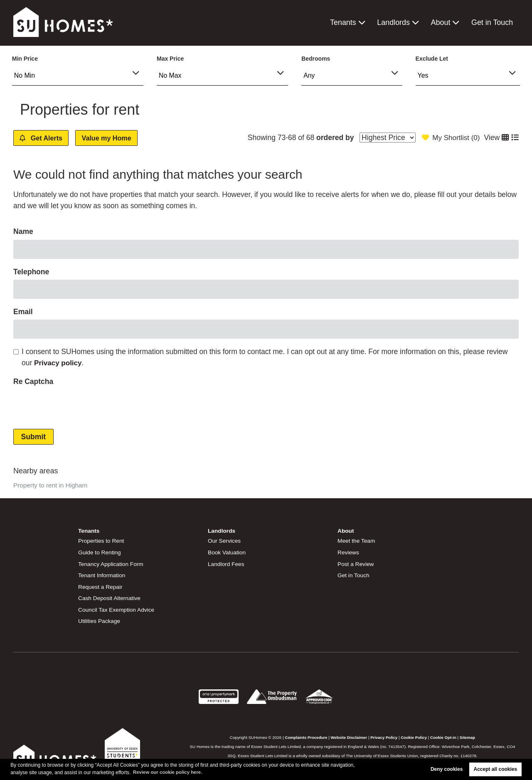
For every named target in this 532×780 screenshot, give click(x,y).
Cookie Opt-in (445, 736)
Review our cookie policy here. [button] (169, 772)
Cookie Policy (415, 736)
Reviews (349, 552)
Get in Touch (493, 22)
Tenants (345, 22)
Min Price (25, 59)
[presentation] (76, 406)
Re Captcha (33, 382)
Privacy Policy (384, 736)
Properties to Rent (102, 541)
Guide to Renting (100, 552)
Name (23, 232)
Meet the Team (357, 541)
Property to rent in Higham (51, 486)
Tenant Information (102, 575)
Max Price (170, 59)
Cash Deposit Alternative (110, 598)
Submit (34, 437)
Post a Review (356, 564)
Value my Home (117, 138)
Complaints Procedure (304, 736)
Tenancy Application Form (112, 564)
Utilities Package (100, 620)
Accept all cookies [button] (496, 769)
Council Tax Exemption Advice (117, 609)
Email (23, 312)
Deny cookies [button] (447, 769)
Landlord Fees (227, 564)
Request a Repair (101, 586)
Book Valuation (227, 552)
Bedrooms (316, 59)
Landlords (395, 22)
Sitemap (470, 736)
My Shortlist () (450, 138)
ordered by (332, 138)
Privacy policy (59, 363)
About (441, 22)
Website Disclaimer (348, 736)
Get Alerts (44, 138)
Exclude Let (432, 59)
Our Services (225, 541)
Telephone (31, 272)
